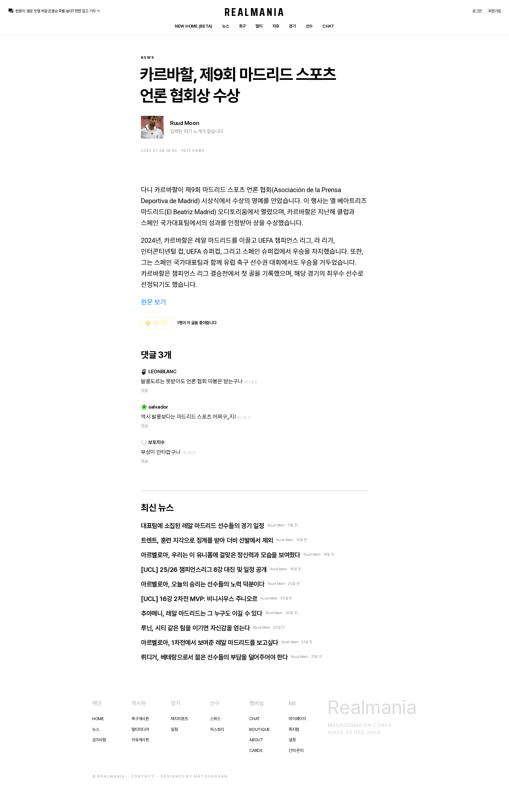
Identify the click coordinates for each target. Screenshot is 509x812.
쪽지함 (294, 729)
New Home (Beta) (194, 26)
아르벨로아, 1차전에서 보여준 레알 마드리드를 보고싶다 (210, 643)
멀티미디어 (140, 729)
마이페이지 (297, 719)
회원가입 (495, 11)
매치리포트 (180, 719)
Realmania (255, 12)
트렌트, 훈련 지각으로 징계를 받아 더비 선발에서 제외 (207, 540)
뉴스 (225, 26)
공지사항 (99, 740)
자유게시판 (140, 740)
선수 (309, 26)
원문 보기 (153, 302)
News (148, 58)
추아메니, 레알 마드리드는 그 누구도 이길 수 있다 (202, 613)
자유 (276, 26)
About (256, 740)
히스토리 (217, 729)
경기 (292, 26)
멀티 (259, 26)
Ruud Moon (185, 123)
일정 (174, 729)
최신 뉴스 (157, 508)
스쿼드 (215, 719)
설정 (292, 740)
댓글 (144, 391)
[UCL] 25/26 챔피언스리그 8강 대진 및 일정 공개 (204, 570)
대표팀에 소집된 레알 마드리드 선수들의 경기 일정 (203, 526)
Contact (143, 776)
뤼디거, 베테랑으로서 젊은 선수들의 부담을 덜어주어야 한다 (214, 657)
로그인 (477, 11)
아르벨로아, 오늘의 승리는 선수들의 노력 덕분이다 (203, 584)
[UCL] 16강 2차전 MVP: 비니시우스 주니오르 (199, 599)
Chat (328, 26)
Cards (256, 750)
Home (98, 719)
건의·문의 (296, 750)
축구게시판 (140, 719)
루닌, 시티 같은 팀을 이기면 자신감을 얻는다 (195, 628)
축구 (242, 26)
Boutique (260, 729)
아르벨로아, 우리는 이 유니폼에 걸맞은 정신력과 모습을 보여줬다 (221, 555)
